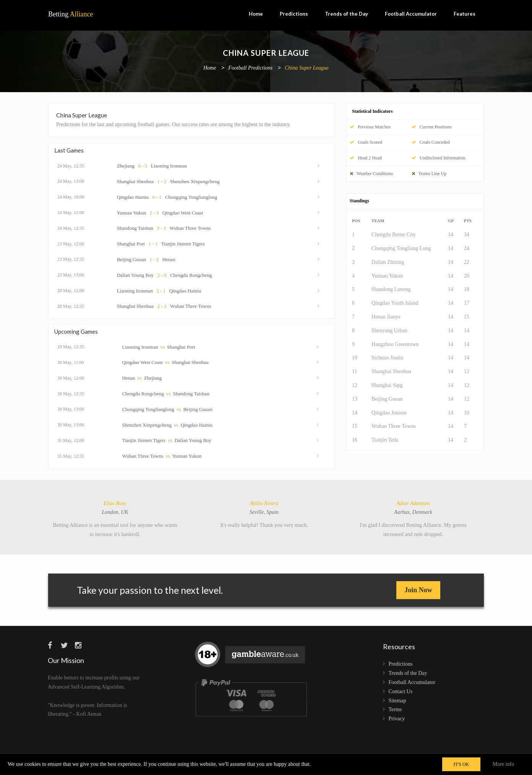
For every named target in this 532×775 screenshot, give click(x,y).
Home (256, 14)
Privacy (397, 719)
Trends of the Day (346, 14)
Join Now (418, 590)
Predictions (294, 14)
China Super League (307, 68)
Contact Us (401, 691)
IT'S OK (461, 764)
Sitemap (397, 701)
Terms (395, 709)
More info (503, 764)
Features (465, 14)
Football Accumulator (411, 14)
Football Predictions (250, 68)
